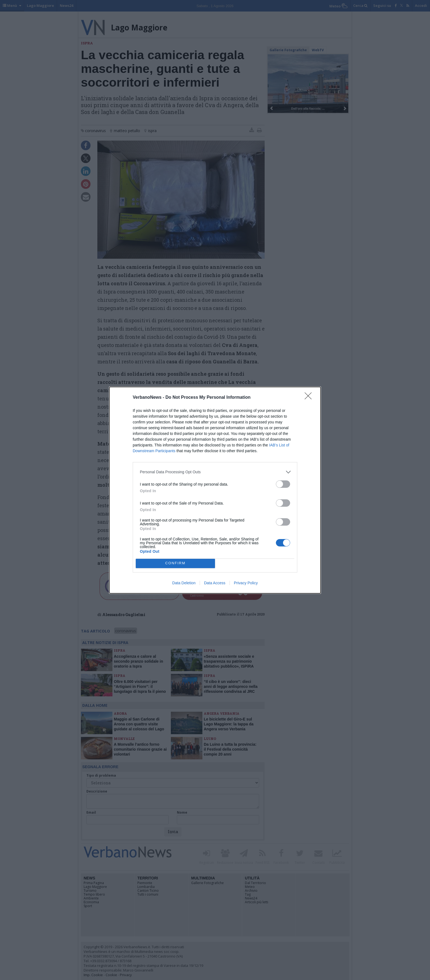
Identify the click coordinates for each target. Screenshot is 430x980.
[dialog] (215, 490)
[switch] (283, 484)
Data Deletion (184, 583)
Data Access (215, 583)
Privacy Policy (246, 583)
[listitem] (215, 472)
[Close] (310, 398)
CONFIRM (175, 563)
